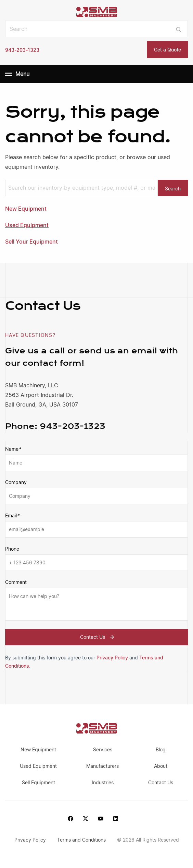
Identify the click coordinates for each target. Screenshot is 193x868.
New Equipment (26, 209)
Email (12, 516)
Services (103, 749)
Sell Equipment (38, 782)
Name (13, 449)
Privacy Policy (112, 658)
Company (16, 482)
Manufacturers (102, 766)
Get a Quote (168, 50)
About (161, 766)
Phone (12, 549)
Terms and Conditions (82, 840)
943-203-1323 (22, 50)
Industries (103, 782)
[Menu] (9, 74)
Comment (16, 582)
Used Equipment (27, 225)
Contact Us (98, 637)
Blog (161, 749)
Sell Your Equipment (31, 242)
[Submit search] (179, 29)
